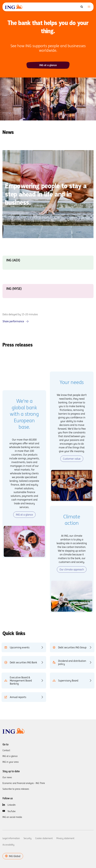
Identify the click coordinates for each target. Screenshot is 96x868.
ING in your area (11, 762)
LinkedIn (12, 805)
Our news (7, 777)
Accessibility (8, 845)
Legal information (11, 838)
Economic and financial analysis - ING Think (24, 783)
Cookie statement (44, 838)
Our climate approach (72, 569)
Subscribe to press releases (16, 789)
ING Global (13, 856)
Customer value (72, 459)
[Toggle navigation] (89, 7)
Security (28, 838)
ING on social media (12, 817)
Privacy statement (65, 838)
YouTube (12, 811)
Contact (6, 750)
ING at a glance (48, 65)
